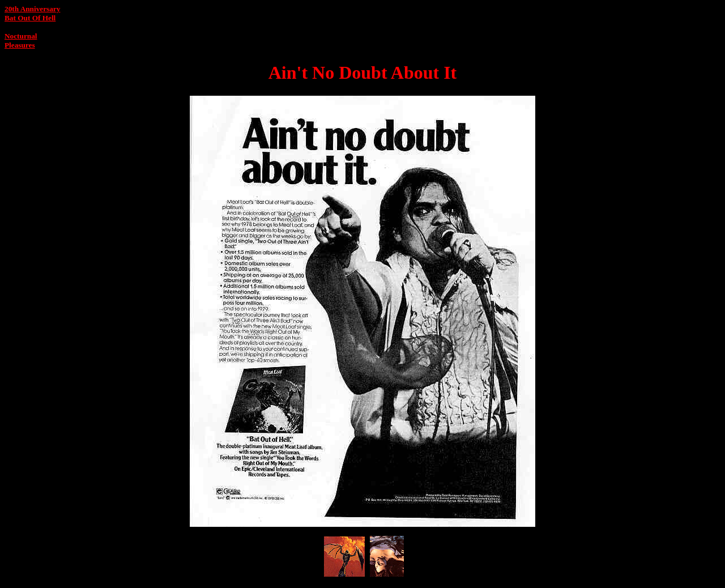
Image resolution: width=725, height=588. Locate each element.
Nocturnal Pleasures (21, 41)
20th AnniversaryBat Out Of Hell (32, 13)
